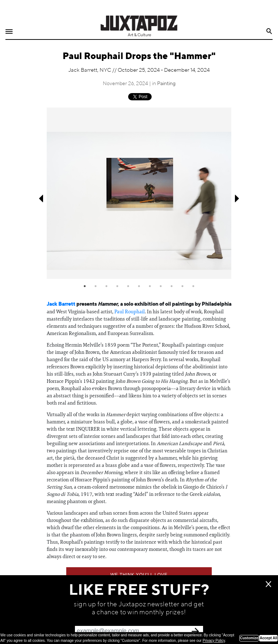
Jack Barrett (61, 304)
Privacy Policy (214, 641)
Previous (40, 199)
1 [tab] (85, 286)
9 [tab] (172, 286)
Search (269, 31)
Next (238, 199)
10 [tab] (182, 286)
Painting (166, 84)
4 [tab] (117, 286)
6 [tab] (139, 286)
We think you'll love (139, 575)
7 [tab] (150, 286)
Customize (249, 638)
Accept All (268, 638)
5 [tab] (128, 286)
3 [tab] (106, 286)
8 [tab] (161, 286)
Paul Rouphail (130, 311)
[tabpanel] (139, 193)
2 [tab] (96, 286)
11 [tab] (193, 286)
